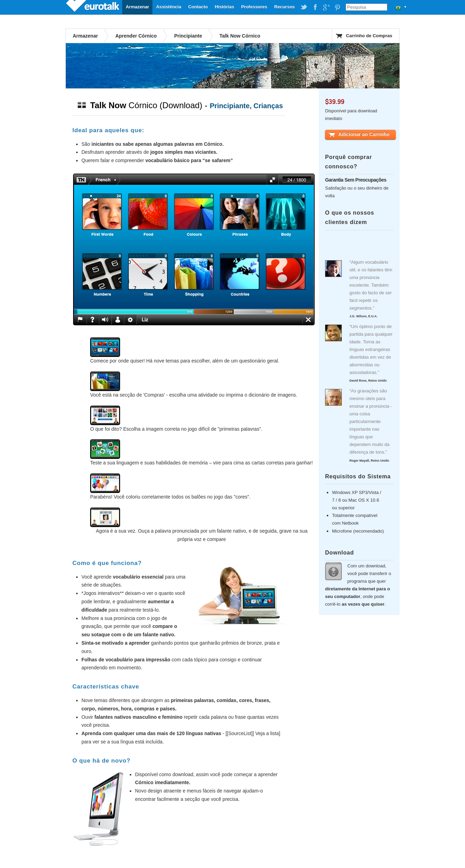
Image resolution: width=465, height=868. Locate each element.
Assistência (168, 7)
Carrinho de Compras (369, 36)
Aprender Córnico (136, 36)
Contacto (198, 7)
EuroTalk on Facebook (315, 7)
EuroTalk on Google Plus (326, 7)
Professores (254, 7)
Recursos (285, 7)
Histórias (224, 7)
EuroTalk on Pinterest (337, 7)
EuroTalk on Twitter (304, 7)
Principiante (188, 36)
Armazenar (137, 7)
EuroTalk (93, 7)
